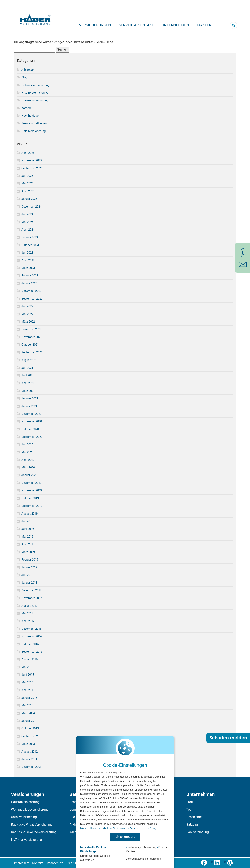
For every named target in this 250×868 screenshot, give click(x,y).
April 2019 (28, 544)
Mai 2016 (27, 667)
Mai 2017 (27, 613)
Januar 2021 (29, 406)
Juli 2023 (27, 253)
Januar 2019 (29, 567)
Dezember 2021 (31, 329)
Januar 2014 (29, 721)
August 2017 (29, 606)
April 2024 (28, 230)
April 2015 (28, 690)
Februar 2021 (30, 398)
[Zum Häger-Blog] (231, 862)
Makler (204, 25)
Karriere (26, 108)
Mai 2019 (27, 537)
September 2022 (32, 299)
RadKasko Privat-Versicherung (32, 824)
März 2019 (28, 552)
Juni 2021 (28, 375)
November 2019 (32, 490)
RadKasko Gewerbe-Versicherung (34, 832)
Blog (24, 77)
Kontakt (37, 863)
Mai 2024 (27, 222)
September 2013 (32, 736)
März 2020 (28, 467)
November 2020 (32, 421)
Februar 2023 (30, 276)
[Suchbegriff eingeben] (234, 25)
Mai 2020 (27, 452)
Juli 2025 (27, 176)
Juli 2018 (27, 575)
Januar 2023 (29, 283)
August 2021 (29, 360)
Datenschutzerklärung (137, 859)
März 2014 (28, 713)
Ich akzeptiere (125, 837)
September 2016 (32, 652)
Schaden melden (228, 738)
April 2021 (28, 383)
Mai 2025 (27, 183)
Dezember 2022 (31, 291)
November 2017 (32, 598)
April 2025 (28, 191)
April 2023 (28, 260)
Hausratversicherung (35, 100)
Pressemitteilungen (34, 123)
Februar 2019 (30, 560)
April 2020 (28, 460)
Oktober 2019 (30, 498)
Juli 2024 (27, 214)
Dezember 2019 (31, 483)
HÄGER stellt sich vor (35, 93)
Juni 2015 (28, 675)
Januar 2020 (29, 475)
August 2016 (29, 659)
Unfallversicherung (33, 131)
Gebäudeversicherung (35, 85)
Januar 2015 (29, 698)
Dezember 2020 (31, 414)
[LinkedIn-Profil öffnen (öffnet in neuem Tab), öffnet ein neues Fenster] (220, 862)
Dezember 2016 (31, 629)
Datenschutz (54, 863)
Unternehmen (175, 25)
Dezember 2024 (31, 207)
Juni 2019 (28, 529)
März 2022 (28, 322)
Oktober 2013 (30, 728)
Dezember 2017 (31, 590)
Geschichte (194, 817)
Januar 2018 (29, 583)
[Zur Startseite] (35, 18)
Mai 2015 (27, 682)
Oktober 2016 (30, 644)
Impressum (22, 863)
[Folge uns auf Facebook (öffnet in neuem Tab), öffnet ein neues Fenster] (207, 862)
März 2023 (28, 268)
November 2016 (32, 636)
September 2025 (32, 168)
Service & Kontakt (136, 25)
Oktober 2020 (30, 429)
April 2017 (28, 621)
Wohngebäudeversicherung (30, 809)
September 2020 (32, 437)
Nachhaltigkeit (31, 116)
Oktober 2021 (30, 345)
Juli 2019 (27, 521)
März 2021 (28, 391)
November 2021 (32, 337)
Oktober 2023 (30, 245)
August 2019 (29, 514)
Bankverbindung (198, 832)
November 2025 (32, 160)
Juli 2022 (27, 306)
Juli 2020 (27, 445)
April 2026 (28, 153)
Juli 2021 (27, 368)
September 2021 (32, 352)
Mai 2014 (27, 705)
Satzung (192, 824)
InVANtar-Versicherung (26, 840)
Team (190, 809)
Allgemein (28, 70)
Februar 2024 (30, 237)
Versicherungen (95, 25)
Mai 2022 (27, 314)
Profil (190, 802)
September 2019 (32, 506)
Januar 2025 (29, 199)
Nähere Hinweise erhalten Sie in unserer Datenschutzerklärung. (119, 828)
